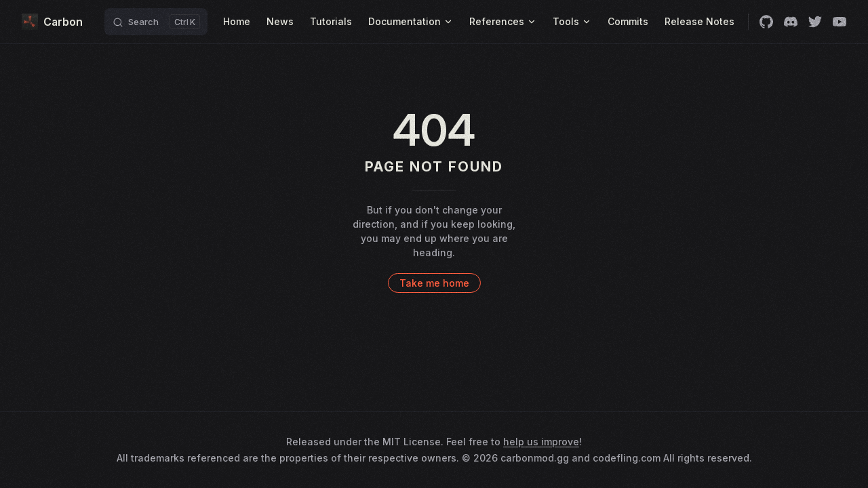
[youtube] (840, 22)
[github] (766, 22)
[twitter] (815, 22)
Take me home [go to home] (434, 283)
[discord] (791, 22)
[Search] (156, 22)
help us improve (541, 442)
